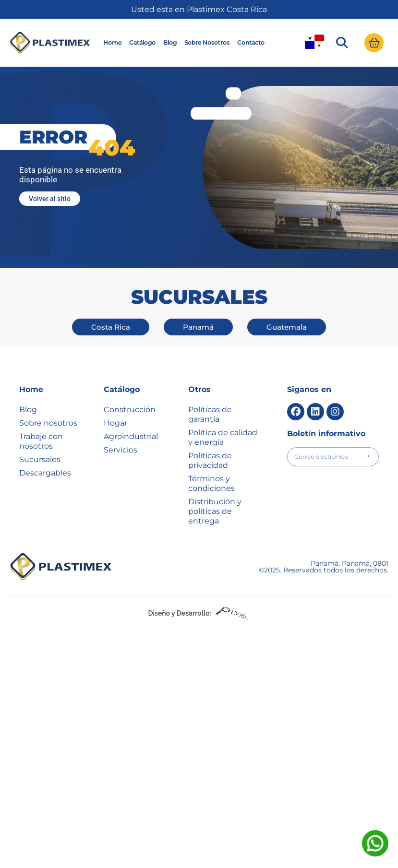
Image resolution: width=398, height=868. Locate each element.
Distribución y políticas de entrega (215, 511)
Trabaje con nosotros (41, 441)
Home (112, 42)
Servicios (121, 450)
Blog (170, 42)
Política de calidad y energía (223, 437)
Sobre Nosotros (207, 42)
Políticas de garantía (210, 414)
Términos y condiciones (211, 483)
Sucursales (40, 459)
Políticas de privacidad (210, 460)
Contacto (251, 42)
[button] (342, 43)
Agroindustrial (131, 436)
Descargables (45, 473)
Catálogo (142, 42)
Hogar (115, 423)
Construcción (130, 410)
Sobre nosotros (48, 423)
